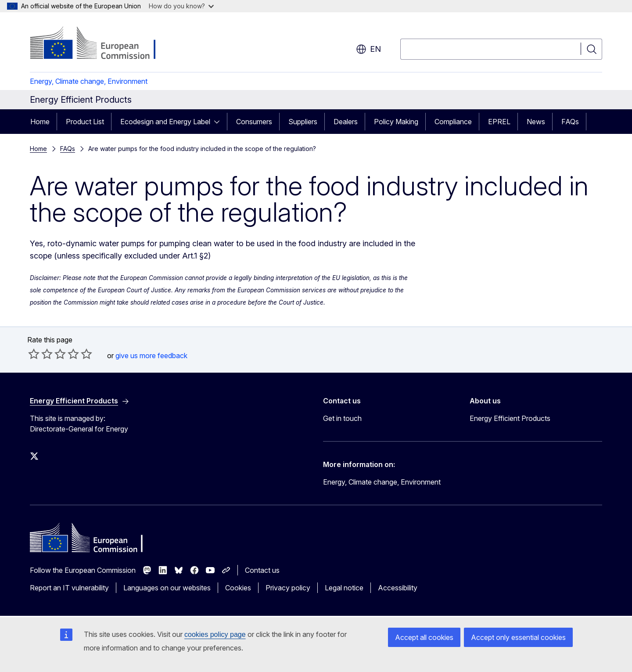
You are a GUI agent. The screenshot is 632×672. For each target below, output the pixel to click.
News (536, 122)
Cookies (238, 588)
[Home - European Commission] (101, 44)
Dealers (346, 122)
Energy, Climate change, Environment (89, 81)
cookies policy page (215, 634)
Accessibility (398, 588)
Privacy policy (288, 588)
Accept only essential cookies (518, 637)
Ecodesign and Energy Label (165, 122)
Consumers (254, 122)
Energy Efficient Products (510, 418)
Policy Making (396, 122)
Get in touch (342, 418)
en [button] (368, 49)
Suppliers (303, 122)
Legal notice (344, 588)
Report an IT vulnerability (69, 588)
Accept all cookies (424, 637)
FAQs (570, 122)
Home (40, 122)
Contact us (262, 570)
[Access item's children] (219, 122)
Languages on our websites (167, 588)
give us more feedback (151, 356)
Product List (85, 122)
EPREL (499, 122)
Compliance (453, 122)
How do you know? (181, 6)
